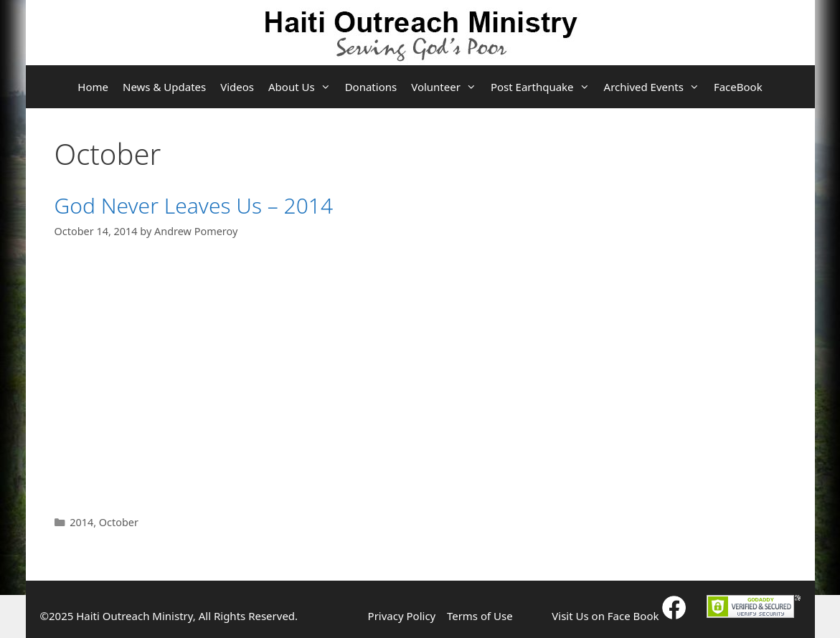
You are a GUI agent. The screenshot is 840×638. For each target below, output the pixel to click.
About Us (303, 87)
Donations (371, 87)
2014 (81, 522)
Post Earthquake (544, 87)
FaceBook (738, 87)
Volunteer (447, 87)
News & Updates (164, 87)
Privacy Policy (402, 616)
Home (93, 87)
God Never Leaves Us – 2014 (194, 205)
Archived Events (655, 87)
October (119, 522)
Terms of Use (480, 616)
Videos (237, 87)
